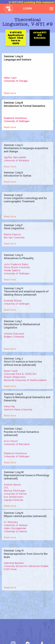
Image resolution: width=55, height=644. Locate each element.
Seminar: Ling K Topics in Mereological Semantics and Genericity (27, 412)
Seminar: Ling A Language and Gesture (18, 58)
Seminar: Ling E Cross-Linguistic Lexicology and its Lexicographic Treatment (25, 213)
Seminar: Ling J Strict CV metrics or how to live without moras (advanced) (23, 380)
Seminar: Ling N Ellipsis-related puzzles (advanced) (25, 531)
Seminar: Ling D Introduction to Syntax (18, 183)
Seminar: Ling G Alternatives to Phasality (19, 273)
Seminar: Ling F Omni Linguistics (14, 240)
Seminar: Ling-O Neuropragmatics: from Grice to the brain (26, 577)
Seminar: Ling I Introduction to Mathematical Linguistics (22, 343)
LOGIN (27, 8)
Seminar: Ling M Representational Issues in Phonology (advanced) (27, 497)
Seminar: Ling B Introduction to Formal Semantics (24, 104)
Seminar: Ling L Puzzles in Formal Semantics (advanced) (21, 454)
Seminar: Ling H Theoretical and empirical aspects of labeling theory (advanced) (26, 307)
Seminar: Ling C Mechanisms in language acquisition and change (26, 163)
